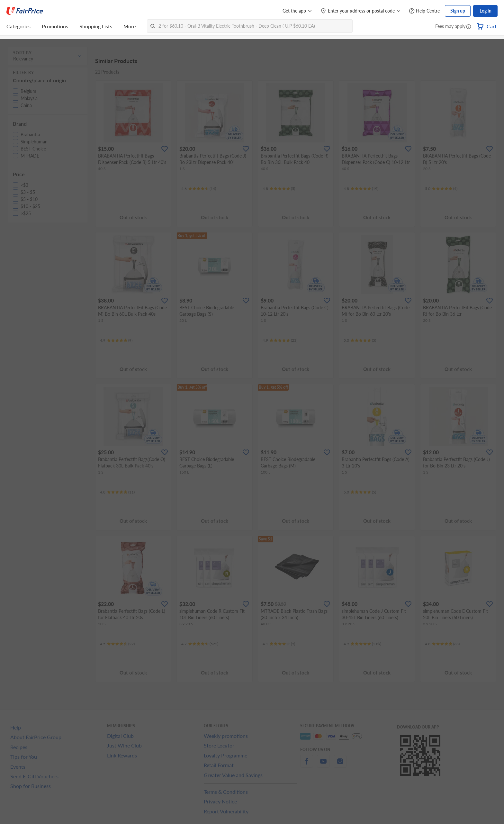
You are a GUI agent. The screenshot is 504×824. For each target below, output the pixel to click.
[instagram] (340, 765)
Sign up (458, 11)
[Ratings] (199, 189)
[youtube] (323, 765)
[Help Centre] (424, 11)
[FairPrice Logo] (25, 11)
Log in (486, 11)
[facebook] (307, 765)
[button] (469, 27)
